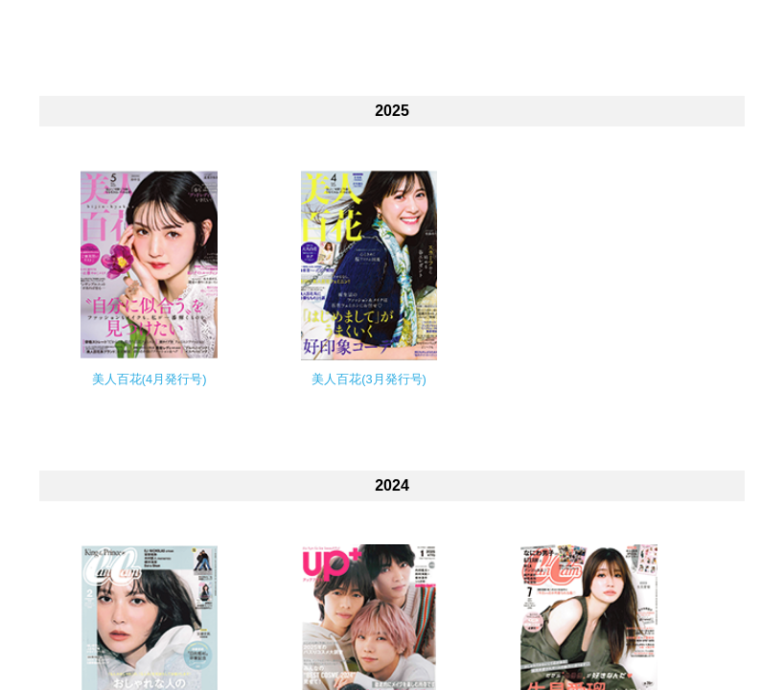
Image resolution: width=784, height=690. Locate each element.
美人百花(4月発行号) (150, 379)
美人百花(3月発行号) (369, 379)
